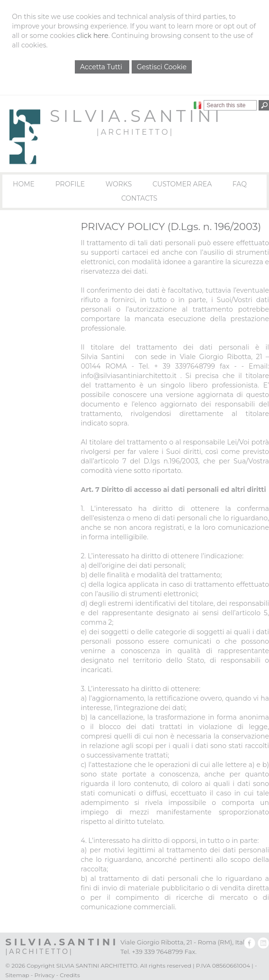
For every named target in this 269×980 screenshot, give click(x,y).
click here (93, 36)
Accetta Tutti (102, 67)
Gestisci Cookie (162, 67)
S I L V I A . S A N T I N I (134, 116)
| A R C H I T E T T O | (134, 132)
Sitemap (17, 975)
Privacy (45, 975)
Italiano (197, 105)
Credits (70, 975)
